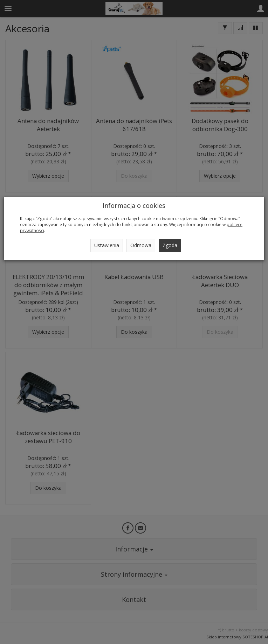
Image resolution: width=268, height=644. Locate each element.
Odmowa (141, 245)
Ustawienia (107, 245)
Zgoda (170, 245)
